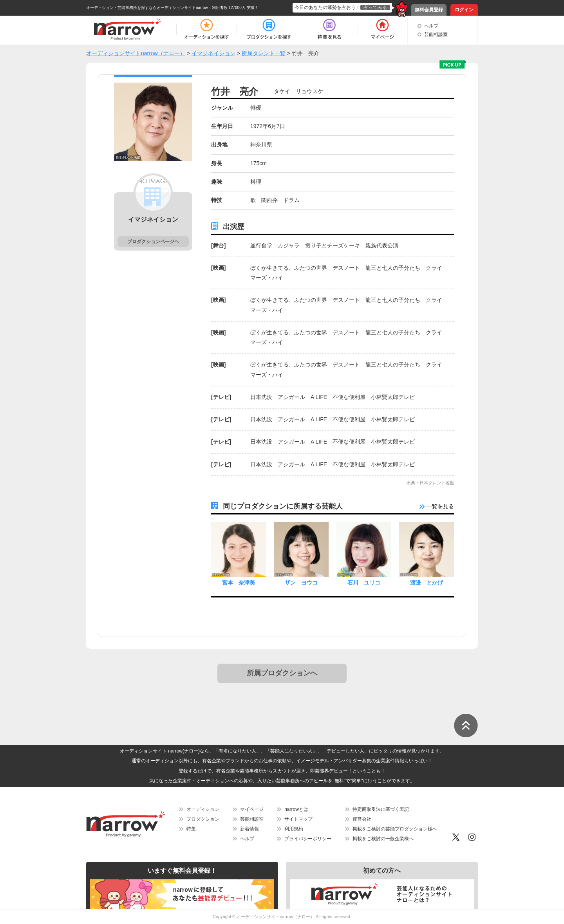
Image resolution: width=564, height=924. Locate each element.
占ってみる (375, 7)
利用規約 (294, 829)
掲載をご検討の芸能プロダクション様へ (395, 829)
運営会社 (362, 819)
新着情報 (249, 829)
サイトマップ (298, 819)
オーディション (203, 809)
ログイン (464, 10)
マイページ (252, 809)
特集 (191, 829)
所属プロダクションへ (282, 673)
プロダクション (203, 819)
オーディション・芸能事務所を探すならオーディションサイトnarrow (147, 8)
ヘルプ (431, 26)
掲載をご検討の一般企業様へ (383, 839)
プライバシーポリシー (308, 839)
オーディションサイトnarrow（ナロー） (276, 917)
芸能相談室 (436, 34)
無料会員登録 (429, 10)
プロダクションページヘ (153, 242)
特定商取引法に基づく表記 (381, 809)
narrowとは (296, 809)
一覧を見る (437, 506)
